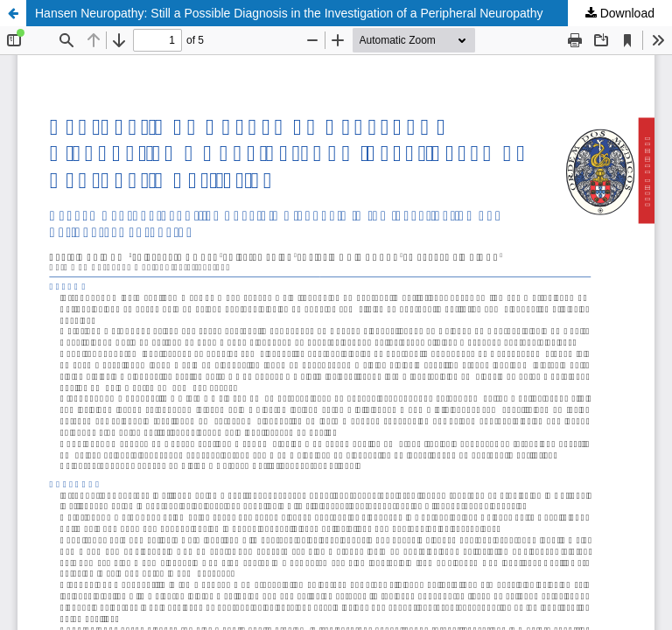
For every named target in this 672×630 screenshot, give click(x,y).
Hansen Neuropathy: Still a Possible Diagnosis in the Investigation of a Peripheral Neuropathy (289, 13)
